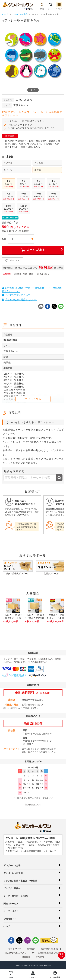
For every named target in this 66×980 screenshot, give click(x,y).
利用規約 (31, 949)
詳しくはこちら (11, 708)
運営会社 (26, 957)
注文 (62, 956)
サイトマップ (15, 949)
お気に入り (12, 261)
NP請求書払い (45, 659)
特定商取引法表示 (49, 949)
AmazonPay (20, 662)
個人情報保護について (15, 953)
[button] (55, 975)
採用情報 (40, 957)
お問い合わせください (32, 705)
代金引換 (32, 659)
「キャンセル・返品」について (19, 300)
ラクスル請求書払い (37, 662)
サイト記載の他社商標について (46, 953)
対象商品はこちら (33, 805)
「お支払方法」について (16, 295)
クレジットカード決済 (14, 659)
